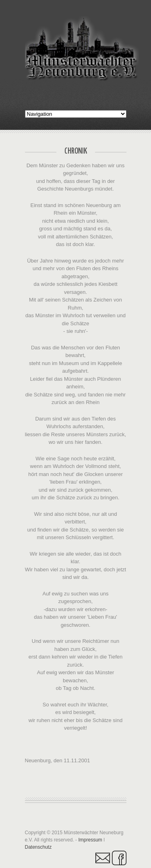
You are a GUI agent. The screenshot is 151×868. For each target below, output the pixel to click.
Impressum (90, 840)
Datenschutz (38, 847)
